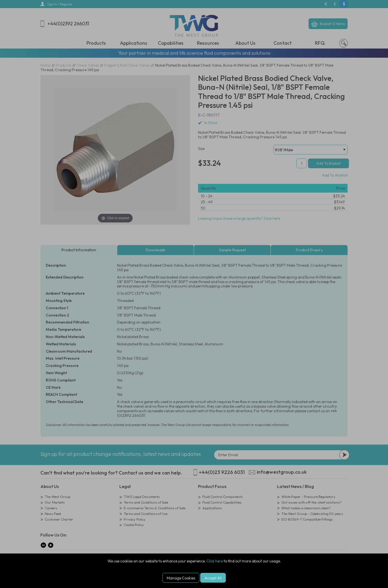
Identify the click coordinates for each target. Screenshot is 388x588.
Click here (215, 561)
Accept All (213, 578)
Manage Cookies (181, 578)
